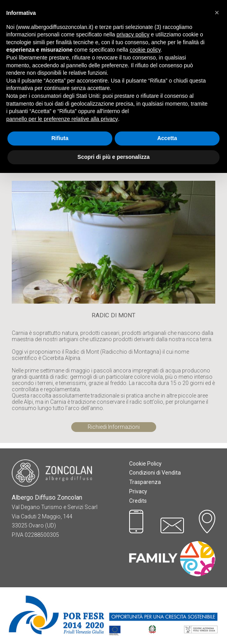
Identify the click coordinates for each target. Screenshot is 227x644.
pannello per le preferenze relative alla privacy (62, 119)
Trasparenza (145, 482)
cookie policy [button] (145, 50)
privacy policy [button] (133, 34)
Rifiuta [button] (60, 138)
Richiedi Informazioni (114, 427)
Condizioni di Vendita (155, 473)
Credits (138, 501)
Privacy (138, 491)
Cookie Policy (145, 464)
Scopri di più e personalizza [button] (113, 157)
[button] (217, 13)
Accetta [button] (167, 138)
